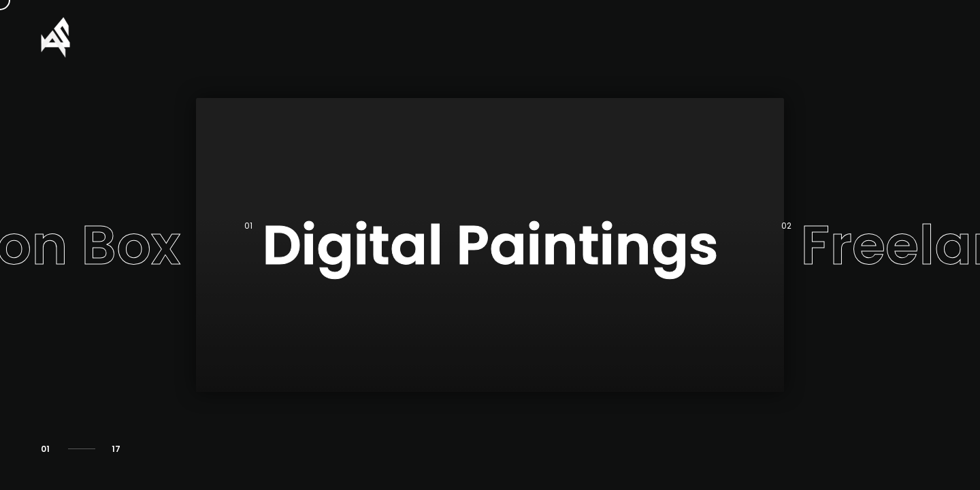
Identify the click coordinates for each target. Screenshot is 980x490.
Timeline (921, 37)
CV (862, 37)
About (808, 37)
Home (748, 37)
